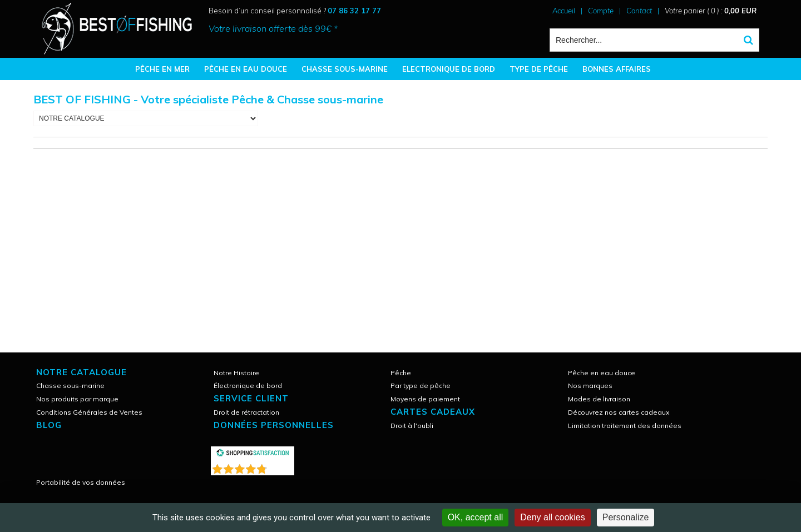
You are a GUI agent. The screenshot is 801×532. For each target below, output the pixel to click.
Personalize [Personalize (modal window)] (626, 517)
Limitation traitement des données (625, 426)
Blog (49, 425)
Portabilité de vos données (81, 482)
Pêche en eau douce (602, 373)
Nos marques (590, 386)
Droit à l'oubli (412, 426)
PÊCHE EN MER (162, 69)
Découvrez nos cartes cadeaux (619, 412)
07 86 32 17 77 (354, 11)
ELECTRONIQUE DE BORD (449, 69)
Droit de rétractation (246, 412)
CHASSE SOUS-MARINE (345, 69)
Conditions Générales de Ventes (89, 412)
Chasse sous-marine (70, 386)
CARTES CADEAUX (433, 412)
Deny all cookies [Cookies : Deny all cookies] (553, 517)
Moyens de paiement (425, 399)
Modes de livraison (599, 399)
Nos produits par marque (77, 399)
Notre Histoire (236, 373)
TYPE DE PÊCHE (539, 69)
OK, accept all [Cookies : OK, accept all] (476, 517)
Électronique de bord (248, 386)
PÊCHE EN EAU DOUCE (246, 69)
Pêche (401, 373)
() (281, 467)
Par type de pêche (421, 386)
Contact (639, 11)
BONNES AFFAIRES (617, 69)
